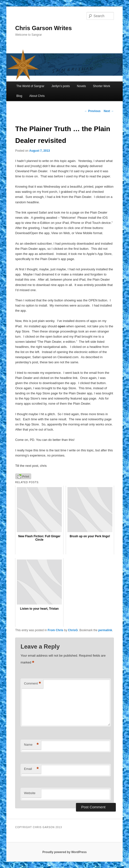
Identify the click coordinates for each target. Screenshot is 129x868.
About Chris (37, 96)
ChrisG (73, 630)
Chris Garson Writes (43, 28)
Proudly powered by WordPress (64, 852)
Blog (19, 96)
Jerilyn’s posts (61, 86)
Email (31, 769)
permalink (105, 630)
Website (30, 793)
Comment (32, 684)
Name (31, 745)
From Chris (55, 630)
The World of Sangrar (30, 86)
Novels (81, 86)
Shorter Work (102, 86)
